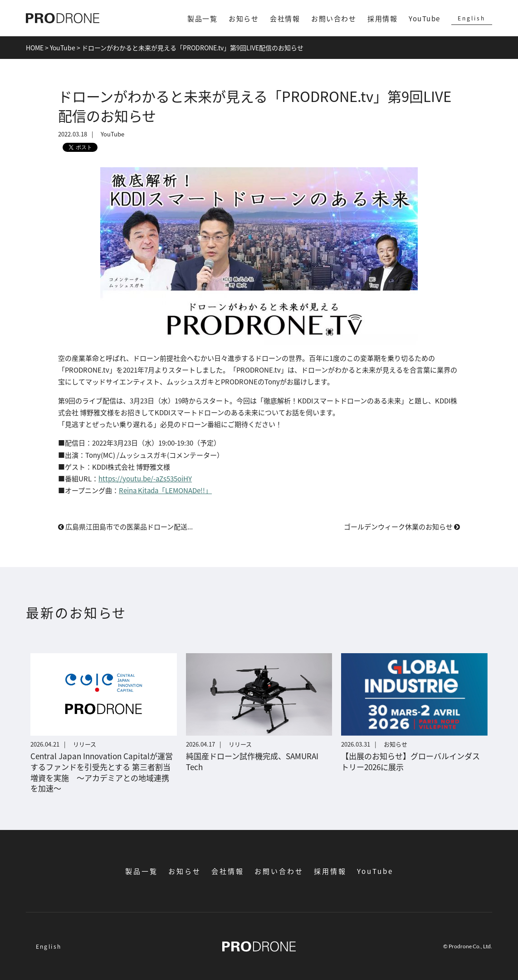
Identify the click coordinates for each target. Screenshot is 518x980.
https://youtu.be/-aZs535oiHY (145, 478)
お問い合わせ (334, 18)
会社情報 (285, 18)
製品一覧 (202, 18)
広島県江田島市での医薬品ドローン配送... (125, 526)
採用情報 (382, 18)
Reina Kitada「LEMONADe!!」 (165, 490)
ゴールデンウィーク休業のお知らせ (402, 526)
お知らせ (244, 18)
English (472, 18)
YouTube (425, 18)
